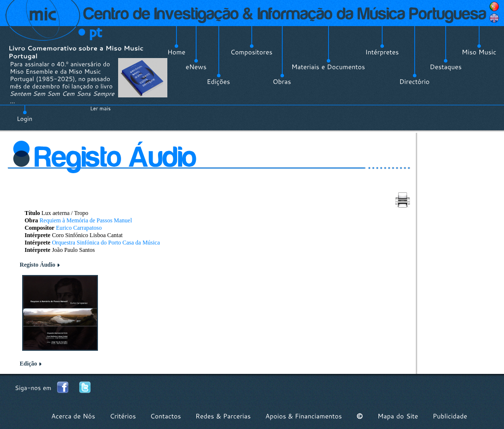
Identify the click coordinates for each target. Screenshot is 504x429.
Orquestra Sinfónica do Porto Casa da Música (106, 243)
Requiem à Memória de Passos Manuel (86, 220)
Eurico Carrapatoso (79, 228)
